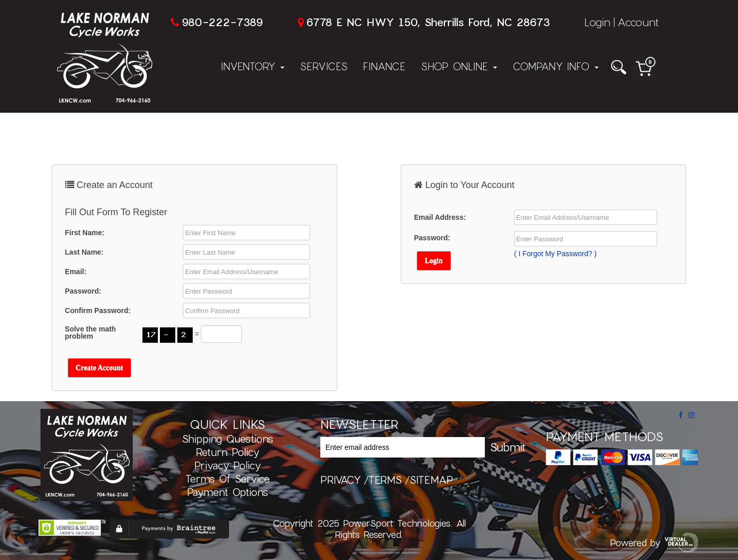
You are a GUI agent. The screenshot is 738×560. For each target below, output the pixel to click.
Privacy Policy (228, 465)
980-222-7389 (222, 22)
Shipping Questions (228, 439)
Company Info (556, 66)
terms (385, 480)
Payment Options (228, 492)
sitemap (431, 480)
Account (638, 22)
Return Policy (228, 452)
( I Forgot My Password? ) (555, 254)
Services (324, 66)
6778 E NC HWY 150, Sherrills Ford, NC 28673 (428, 22)
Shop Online (459, 66)
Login (597, 22)
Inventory (253, 66)
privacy (341, 480)
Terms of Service (228, 479)
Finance (384, 66)
